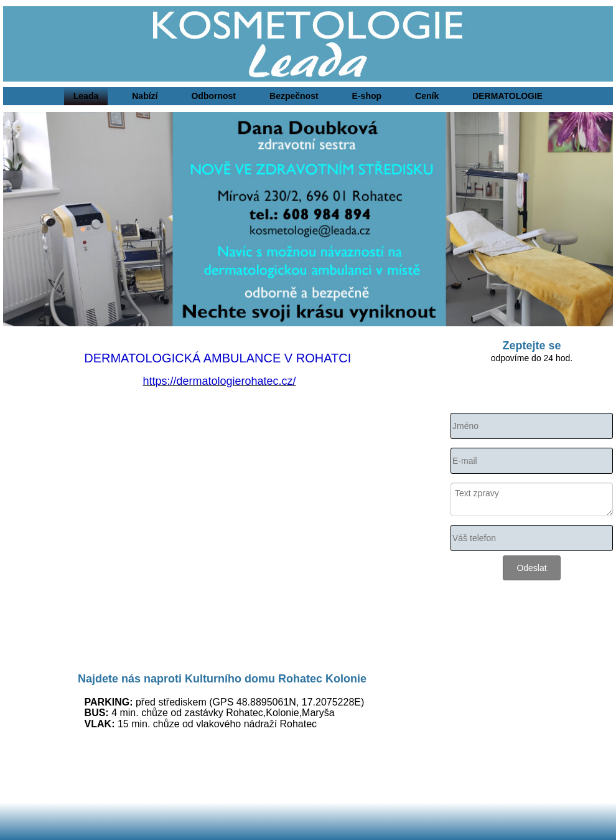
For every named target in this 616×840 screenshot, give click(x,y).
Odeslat (531, 568)
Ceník (427, 96)
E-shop (367, 96)
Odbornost (213, 96)
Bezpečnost (294, 96)
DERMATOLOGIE (507, 96)
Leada (86, 96)
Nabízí (145, 96)
